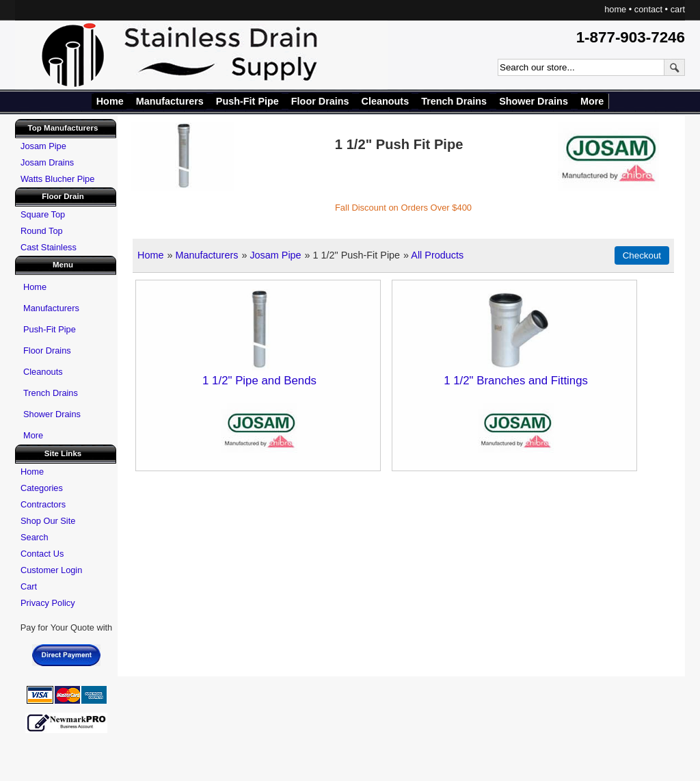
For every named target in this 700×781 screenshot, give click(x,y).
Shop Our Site (48, 521)
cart (678, 9)
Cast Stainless (49, 247)
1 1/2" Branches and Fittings (516, 381)
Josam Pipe (275, 255)
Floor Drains (320, 101)
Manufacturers (170, 101)
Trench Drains (454, 101)
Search (35, 537)
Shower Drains (534, 101)
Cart (29, 586)
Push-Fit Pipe (247, 101)
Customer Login (51, 570)
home (615, 9)
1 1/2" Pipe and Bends (259, 381)
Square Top (43, 214)
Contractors (43, 504)
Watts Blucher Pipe (57, 179)
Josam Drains (47, 162)
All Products (437, 255)
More (592, 101)
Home (110, 101)
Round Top (42, 231)
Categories (42, 488)
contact (648, 9)
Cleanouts (386, 101)
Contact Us (42, 554)
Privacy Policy (48, 603)
